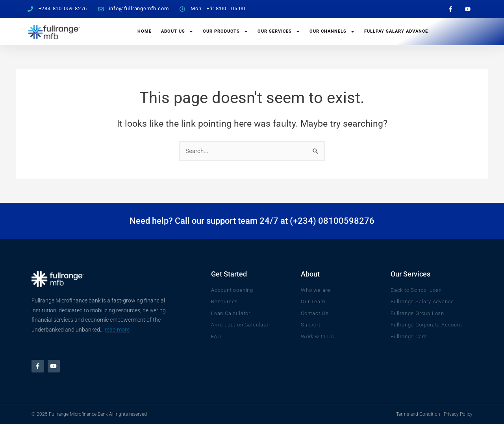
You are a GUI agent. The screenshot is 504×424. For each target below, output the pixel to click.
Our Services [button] (279, 32)
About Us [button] (177, 32)
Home (145, 31)
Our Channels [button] (332, 32)
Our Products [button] (225, 32)
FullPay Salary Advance (396, 31)
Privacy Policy (458, 414)
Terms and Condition (418, 414)
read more (117, 329)
